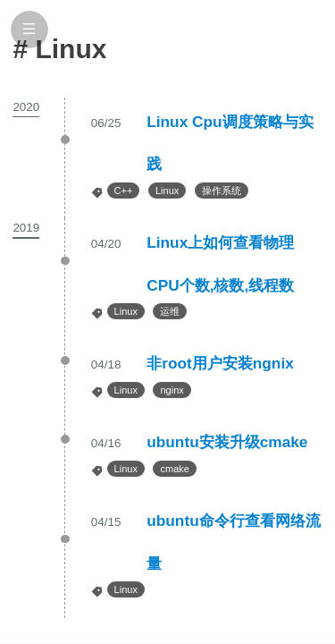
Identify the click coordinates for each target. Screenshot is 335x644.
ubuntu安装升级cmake (227, 442)
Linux (167, 191)
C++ (124, 191)
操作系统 (222, 191)
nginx (172, 390)
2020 (26, 107)
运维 (170, 311)
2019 (26, 228)
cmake (174, 469)
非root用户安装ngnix (220, 363)
